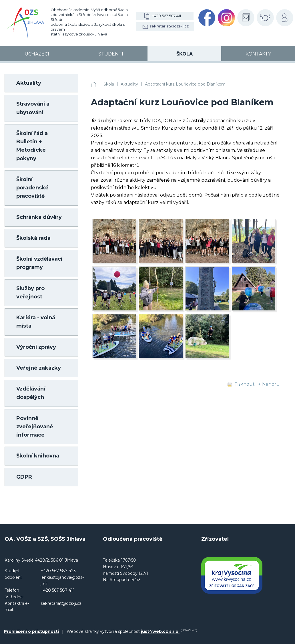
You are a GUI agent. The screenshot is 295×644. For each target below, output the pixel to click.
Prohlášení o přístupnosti (31, 631)
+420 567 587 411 (167, 16)
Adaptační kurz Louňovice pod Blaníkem (185, 84)
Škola (109, 84)
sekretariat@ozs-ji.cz (169, 26)
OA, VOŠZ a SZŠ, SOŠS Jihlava (94, 84)
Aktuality (129, 84)
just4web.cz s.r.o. (160, 631)
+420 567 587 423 (58, 571)
